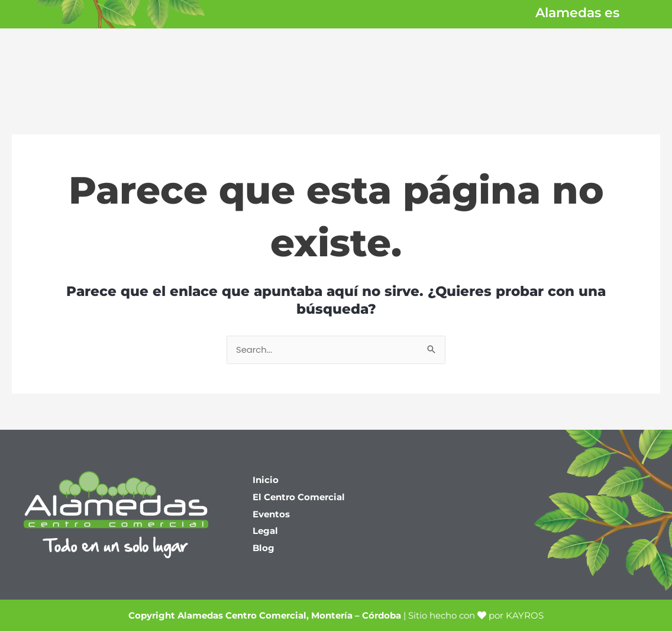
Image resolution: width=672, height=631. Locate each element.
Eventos (271, 515)
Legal (265, 532)
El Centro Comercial (299, 498)
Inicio (266, 480)
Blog (264, 549)
